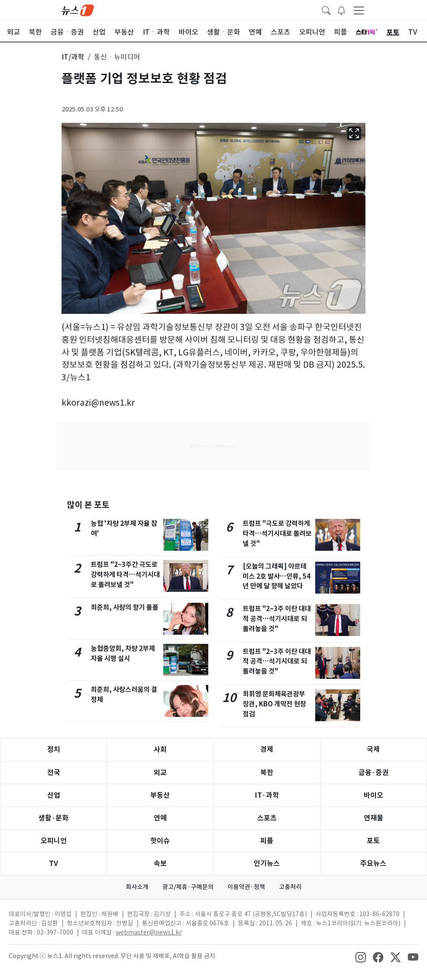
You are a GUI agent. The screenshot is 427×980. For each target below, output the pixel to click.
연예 (160, 818)
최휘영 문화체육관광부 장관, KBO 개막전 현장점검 (274, 704)
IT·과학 (267, 795)
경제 (267, 749)
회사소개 (137, 887)
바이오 (374, 795)
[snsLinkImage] (361, 957)
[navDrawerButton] (359, 10)
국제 (373, 749)
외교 (160, 773)
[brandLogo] (78, 10)
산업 (54, 795)
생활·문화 (53, 818)
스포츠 (267, 818)
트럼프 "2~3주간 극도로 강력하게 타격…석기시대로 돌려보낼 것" (125, 575)
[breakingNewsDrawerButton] (341, 10)
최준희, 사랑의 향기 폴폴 (125, 607)
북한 (267, 773)
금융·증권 (374, 773)
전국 (54, 773)
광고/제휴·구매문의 (188, 887)
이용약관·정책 (246, 887)
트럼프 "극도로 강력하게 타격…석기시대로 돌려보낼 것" (277, 533)
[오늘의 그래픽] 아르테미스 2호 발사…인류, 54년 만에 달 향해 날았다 (277, 576)
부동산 (160, 795)
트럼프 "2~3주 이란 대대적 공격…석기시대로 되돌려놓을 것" (277, 619)
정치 (54, 749)
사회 (160, 749)
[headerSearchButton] (326, 10)
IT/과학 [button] (73, 57)
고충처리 (290, 887)
